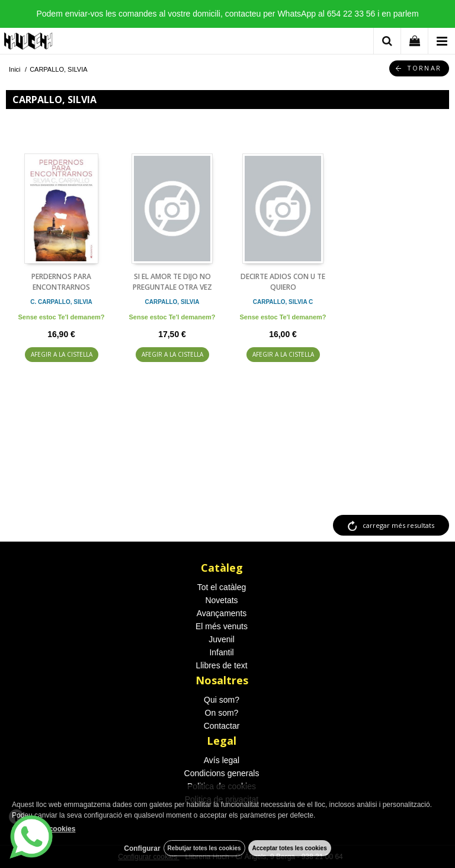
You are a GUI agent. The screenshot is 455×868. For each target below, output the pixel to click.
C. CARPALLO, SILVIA (61, 302)
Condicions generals (222, 773)
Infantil (221, 652)
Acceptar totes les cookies (290, 848)
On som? (222, 713)
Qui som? (222, 700)
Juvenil (222, 639)
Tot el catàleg (222, 587)
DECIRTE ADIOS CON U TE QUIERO (283, 282)
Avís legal (222, 760)
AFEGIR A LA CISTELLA (62, 354)
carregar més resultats (398, 525)
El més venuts (222, 626)
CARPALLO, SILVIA (172, 302)
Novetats (221, 600)
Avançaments (222, 613)
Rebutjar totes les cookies (204, 848)
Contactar (222, 726)
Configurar (142, 848)
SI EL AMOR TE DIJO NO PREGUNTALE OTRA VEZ (172, 282)
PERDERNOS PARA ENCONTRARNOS (61, 282)
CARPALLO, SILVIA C (283, 302)
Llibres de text (221, 665)
